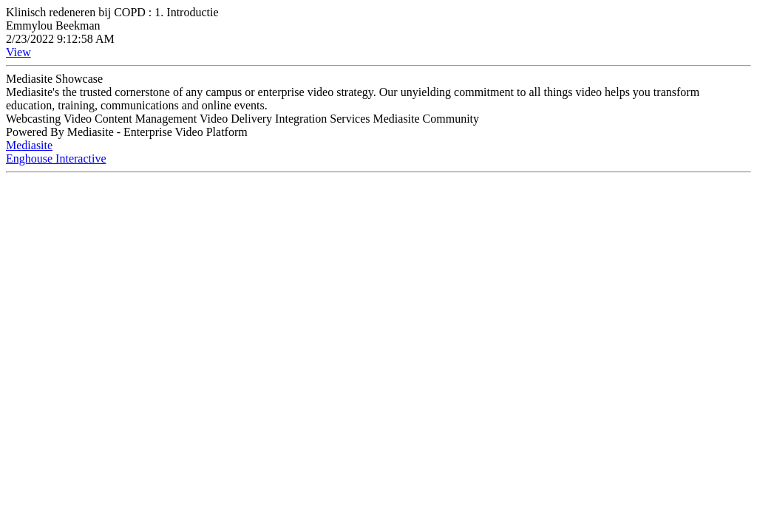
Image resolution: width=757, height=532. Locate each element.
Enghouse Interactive (56, 158)
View (18, 52)
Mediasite (29, 145)
